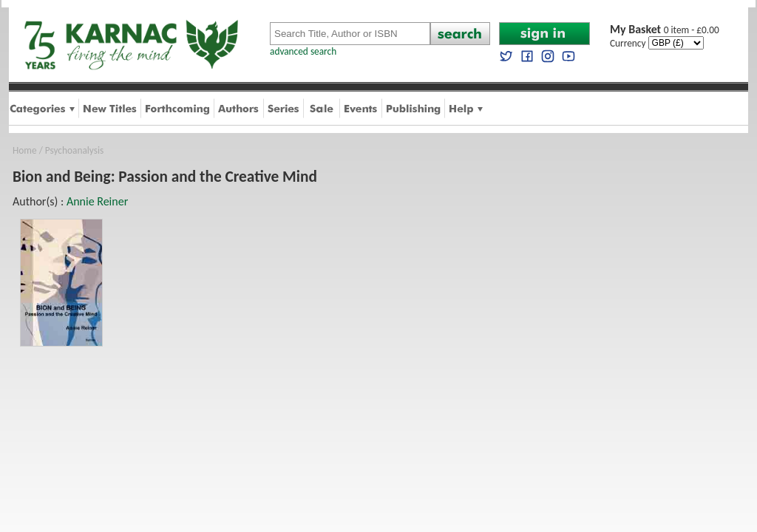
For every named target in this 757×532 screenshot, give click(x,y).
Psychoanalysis (74, 150)
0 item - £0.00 (665, 30)
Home (25, 150)
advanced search (303, 51)
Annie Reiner (97, 201)
